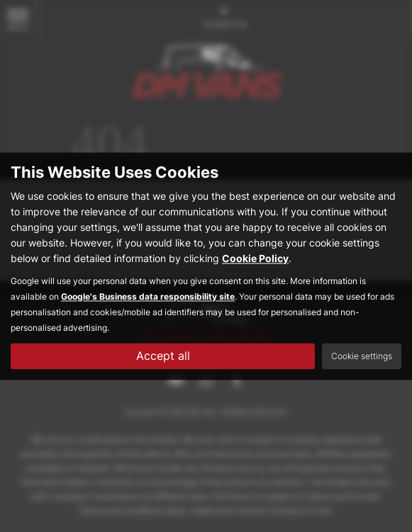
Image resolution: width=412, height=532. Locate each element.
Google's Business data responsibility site (148, 296)
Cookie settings (362, 356)
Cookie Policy (255, 258)
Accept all (163, 356)
